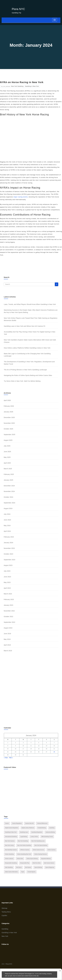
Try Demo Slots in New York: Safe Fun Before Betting (22, 381)
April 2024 (7, 531)
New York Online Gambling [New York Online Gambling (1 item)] (24, 845)
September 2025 (9, 435)
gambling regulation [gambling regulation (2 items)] (37, 832)
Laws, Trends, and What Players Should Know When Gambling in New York (30, 304)
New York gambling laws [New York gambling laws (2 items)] (38, 841)
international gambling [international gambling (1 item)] (11, 837)
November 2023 (9, 548)
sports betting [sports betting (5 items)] (38, 867)
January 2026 (8, 412)
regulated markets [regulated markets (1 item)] (46, 859)
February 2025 (9, 474)
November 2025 (9, 423)
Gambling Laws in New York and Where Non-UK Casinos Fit (25, 326)
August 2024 (8, 508)
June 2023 (7, 577)
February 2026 (9, 406)
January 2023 (8, 605)
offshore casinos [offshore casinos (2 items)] (25, 850)
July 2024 (7, 514)
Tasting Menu (6, 912)
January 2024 (8, 543)
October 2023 (8, 554)
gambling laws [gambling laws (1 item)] (24, 832)
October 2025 (8, 429)
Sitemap (4, 908)
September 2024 (9, 503)
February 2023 (9, 599)
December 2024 (9, 486)
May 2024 (7, 526)
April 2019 (7, 645)
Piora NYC (18, 9)
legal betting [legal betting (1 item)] (24, 837)
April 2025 (7, 463)
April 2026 (7, 400)
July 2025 (7, 446)
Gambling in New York (32, 86)
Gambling (5, 929)
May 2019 (7, 639)
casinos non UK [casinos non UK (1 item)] (29, 823)
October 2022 (8, 617)
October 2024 (8, 497)
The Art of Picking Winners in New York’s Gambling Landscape (25, 370)
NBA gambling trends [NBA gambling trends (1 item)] (47, 837)
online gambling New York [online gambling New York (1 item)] (24, 854)
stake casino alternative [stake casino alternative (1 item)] (11, 872)
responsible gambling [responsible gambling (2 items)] (11, 863)
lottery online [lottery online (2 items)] (34, 837)
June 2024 (7, 520)
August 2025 (8, 440)
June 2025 (7, 452)
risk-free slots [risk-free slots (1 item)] (37, 863)
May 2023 (7, 582)
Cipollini (4, 916)
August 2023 (8, 565)
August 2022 (8, 628)
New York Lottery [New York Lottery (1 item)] (9, 845)
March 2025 (8, 469)
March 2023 (8, 594)
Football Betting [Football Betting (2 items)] (42, 828)
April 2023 (7, 588)
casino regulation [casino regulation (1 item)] (17, 823)
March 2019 (8, 651)
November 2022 (9, 611)
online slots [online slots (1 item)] (20, 859)
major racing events (21, 197)
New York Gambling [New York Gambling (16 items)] (23, 841)
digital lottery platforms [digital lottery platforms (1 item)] (28, 828)
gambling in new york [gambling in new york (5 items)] (11, 832)
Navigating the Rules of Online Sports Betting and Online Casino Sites (28, 375)
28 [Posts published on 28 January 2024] (54, 752)
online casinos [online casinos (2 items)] (52, 850)
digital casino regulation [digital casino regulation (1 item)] (12, 828)
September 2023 (9, 560)
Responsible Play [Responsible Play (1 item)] (25, 863)
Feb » (11, 758)
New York (5, 936)
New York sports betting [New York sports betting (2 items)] (41, 845)
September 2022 (9, 622)
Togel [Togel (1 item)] (23, 872)
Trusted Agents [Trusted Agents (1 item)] (31, 872)
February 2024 (9, 537)
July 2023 (7, 571)
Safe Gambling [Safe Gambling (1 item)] (9, 867)
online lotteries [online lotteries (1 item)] (9, 859)
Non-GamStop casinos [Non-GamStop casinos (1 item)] (11, 850)
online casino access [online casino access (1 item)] (38, 850)
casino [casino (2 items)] (7, 823)
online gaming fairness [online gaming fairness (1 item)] (41, 854)
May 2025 (7, 457)
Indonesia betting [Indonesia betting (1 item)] (50, 832)
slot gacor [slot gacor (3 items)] (19, 867)
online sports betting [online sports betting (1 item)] (32, 859)
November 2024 (9, 491)
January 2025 (8, 480)
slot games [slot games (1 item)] (28, 867)
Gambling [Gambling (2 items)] (52, 828)
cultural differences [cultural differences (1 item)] (42, 823)
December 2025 (9, 417)
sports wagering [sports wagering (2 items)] (50, 867)
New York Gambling (17, 86)
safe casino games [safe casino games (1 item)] (49, 863)
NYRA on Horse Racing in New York (22, 82)
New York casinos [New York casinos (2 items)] (10, 841)
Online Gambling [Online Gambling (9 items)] (9, 854)
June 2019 (7, 634)
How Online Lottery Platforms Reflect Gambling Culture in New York (27, 348)
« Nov (6, 758)
